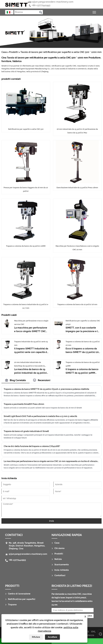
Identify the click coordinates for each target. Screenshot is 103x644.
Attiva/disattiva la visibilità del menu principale (94, 12)
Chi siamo (59, 548)
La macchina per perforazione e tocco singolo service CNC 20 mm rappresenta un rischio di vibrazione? (51, 461)
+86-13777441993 (41, 5)
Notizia (58, 559)
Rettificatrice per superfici (22, 599)
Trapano (12, 605)
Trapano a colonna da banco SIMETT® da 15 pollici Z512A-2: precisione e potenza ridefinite (46, 389)
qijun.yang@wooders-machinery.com (53, 2)
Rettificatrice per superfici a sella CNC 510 (26, 129)
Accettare (52, 637)
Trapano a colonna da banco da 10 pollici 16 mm (77, 304)
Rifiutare (36, 637)
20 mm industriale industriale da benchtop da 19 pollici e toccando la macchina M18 (29, 366)
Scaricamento (62, 565)
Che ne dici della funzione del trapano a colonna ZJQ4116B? (32, 446)
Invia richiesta (62, 570)
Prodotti (14, 52)
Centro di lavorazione (19, 594)
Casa (4, 52)
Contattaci (14, 535)
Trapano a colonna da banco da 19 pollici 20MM (26, 246)
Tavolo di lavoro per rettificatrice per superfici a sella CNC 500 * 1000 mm (61, 52)
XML (93, 632)
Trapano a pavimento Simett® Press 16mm (24, 404)
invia (51, 521)
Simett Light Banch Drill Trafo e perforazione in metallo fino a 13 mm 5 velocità (40, 416)
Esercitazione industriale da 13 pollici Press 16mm (77, 188)
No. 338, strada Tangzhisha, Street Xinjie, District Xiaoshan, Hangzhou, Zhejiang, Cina (27, 546)
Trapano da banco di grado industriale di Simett (26, 431)
